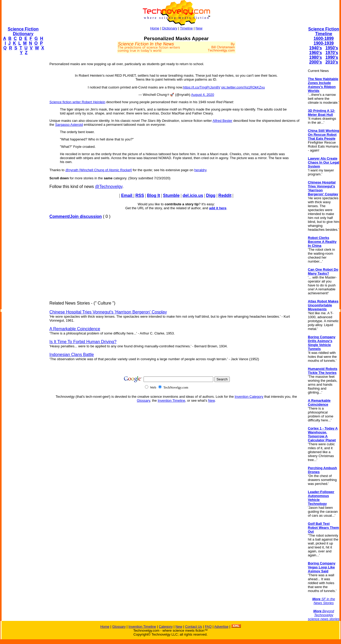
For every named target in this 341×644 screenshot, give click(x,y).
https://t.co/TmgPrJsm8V (202, 87)
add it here (218, 208)
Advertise (221, 627)
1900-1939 (324, 43)
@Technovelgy (109, 187)
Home (155, 28)
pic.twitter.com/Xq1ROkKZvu (243, 87)
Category (166, 627)
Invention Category (249, 397)
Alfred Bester (222, 121)
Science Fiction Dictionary (23, 31)
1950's (332, 48)
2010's (332, 62)
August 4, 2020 (203, 95)
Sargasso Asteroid (69, 125)
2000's (315, 62)
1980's (315, 57)
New (199, 28)
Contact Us (194, 627)
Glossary (144, 400)
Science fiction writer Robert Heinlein (77, 102)
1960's (315, 53)
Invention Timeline (172, 400)
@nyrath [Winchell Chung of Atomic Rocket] (99, 170)
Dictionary (170, 28)
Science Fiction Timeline (324, 31)
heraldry (200, 170)
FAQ (208, 627)
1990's (332, 57)
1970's (332, 53)
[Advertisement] (23, 138)
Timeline (187, 28)
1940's (315, 48)
